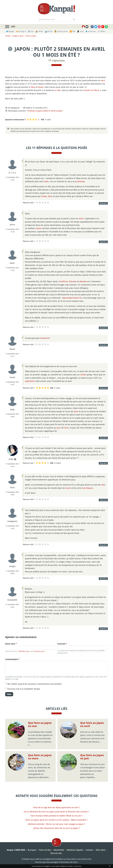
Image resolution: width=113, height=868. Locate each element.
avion (81, 218)
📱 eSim (80, 31)
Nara (50, 196)
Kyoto (41, 87)
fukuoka (73, 281)
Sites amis (101, 850)
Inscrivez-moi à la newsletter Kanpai (24, 689)
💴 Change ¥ (21, 31)
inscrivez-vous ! (39, 651)
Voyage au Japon (18, 36)
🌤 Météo (102, 31)
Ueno (67, 428)
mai (103, 485)
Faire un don (45, 850)
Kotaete (8, 36)
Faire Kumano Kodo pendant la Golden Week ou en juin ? (57, 816)
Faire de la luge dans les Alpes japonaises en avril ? (57, 807)
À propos (32, 850)
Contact (89, 850)
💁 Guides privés (61, 31)
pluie (76, 411)
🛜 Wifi (72, 31)
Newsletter (59, 850)
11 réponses (56, 60)
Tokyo (33, 87)
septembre (30, 381)
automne (45, 338)
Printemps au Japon (35, 111)
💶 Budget (10, 31)
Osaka (44, 196)
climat (83, 375)
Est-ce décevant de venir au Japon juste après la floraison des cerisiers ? (56, 812)
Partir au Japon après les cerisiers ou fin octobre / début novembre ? (57, 820)
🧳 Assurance (91, 31)
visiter (46, 181)
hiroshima (63, 281)
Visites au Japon (31, 36)
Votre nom (11, 644)
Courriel (62, 644)
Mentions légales (75, 850)
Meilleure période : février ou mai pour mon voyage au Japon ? (56, 824)
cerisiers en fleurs (91, 90)
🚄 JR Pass (49, 31)
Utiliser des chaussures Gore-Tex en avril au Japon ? (56, 828)
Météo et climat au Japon (53, 111)
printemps (80, 181)
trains (68, 488)
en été (57, 90)
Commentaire (13, 659)
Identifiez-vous (24, 651)
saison (39, 228)
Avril (103, 80)
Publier (9, 694)
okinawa (83, 281)
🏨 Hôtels (39, 31)
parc (59, 428)
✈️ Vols (31, 31)
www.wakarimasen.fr (72, 298)
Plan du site (56, 853)
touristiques (87, 488)
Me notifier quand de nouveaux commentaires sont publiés (34, 684)
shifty (11, 459)
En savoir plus (77, 866)
